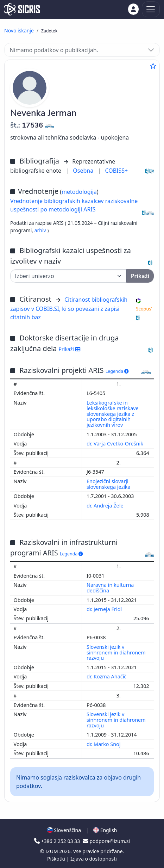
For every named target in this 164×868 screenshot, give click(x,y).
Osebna (84, 171)
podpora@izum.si (106, 841)
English (105, 830)
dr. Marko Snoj (104, 744)
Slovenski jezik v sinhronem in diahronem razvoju (116, 652)
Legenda (117, 371)
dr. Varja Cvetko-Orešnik (116, 444)
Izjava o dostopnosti (94, 859)
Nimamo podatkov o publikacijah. (54, 50)
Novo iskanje (19, 30)
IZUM (52, 851)
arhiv (41, 230)
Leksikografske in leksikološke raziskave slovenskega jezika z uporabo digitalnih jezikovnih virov (113, 414)
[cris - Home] (22, 9)
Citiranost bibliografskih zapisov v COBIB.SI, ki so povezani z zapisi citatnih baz (69, 308)
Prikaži (70, 349)
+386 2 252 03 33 (58, 841)
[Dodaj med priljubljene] (153, 66)
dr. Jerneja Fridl (105, 609)
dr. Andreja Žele (106, 506)
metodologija (79, 192)
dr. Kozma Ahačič (107, 676)
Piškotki (57, 859)
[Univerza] (68, 276)
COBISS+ (116, 171)
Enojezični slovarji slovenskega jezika (109, 484)
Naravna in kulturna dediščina (110, 588)
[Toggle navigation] (151, 9)
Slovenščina (64, 830)
